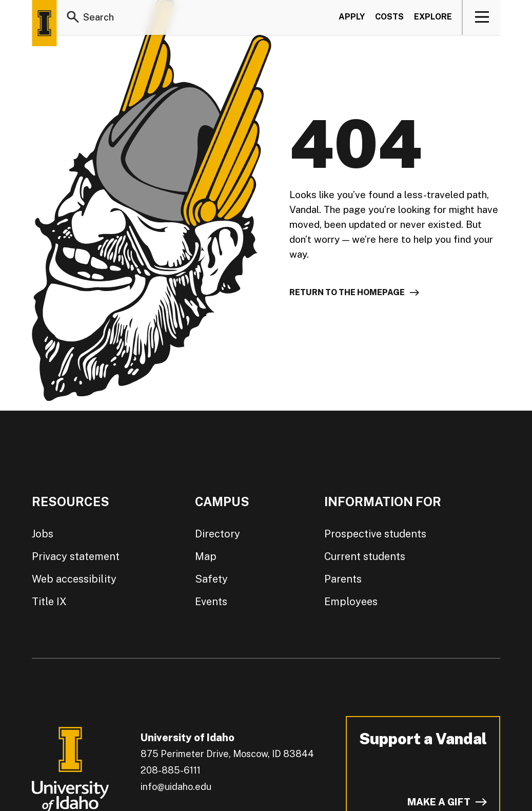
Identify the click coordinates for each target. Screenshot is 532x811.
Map (206, 556)
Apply (352, 17)
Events (211, 602)
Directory (218, 534)
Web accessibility (74, 579)
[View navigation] (482, 17)
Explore (433, 17)
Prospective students (375, 534)
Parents (343, 579)
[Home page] (44, 23)
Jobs (43, 534)
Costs (389, 17)
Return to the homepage (347, 292)
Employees (351, 602)
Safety (211, 579)
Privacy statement (76, 556)
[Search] (73, 17)
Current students (365, 556)
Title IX (49, 602)
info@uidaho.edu (176, 787)
